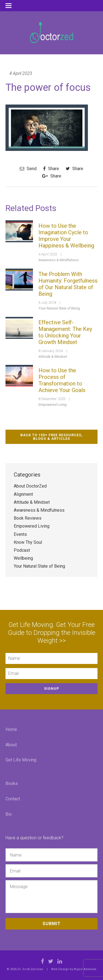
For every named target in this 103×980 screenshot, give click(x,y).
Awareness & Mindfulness (59, 260)
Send (28, 169)
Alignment (23, 494)
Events (20, 534)
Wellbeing (23, 558)
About (11, 745)
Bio (9, 814)
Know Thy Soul (28, 542)
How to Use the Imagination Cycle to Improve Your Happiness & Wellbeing (66, 236)
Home (11, 729)
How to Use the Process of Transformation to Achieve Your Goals (62, 380)
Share (51, 169)
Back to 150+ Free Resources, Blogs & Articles (51, 437)
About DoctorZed (30, 486)
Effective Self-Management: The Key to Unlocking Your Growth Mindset (65, 332)
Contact (13, 799)
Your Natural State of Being (59, 308)
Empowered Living (52, 405)
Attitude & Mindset (53, 357)
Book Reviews (28, 518)
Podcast (22, 550)
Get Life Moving (21, 760)
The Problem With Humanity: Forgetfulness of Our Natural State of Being (68, 284)
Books (12, 783)
